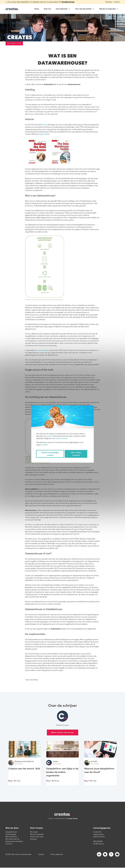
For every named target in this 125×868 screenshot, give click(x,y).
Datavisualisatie (11, 835)
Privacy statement (56, 855)
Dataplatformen (11, 832)
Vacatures (109, 2)
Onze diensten (63, 9)
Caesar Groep (73, 819)
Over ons (47, 9)
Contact (117, 2)
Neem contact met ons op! (62, 732)
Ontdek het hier (68, 2)
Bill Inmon (44, 125)
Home (37, 9)
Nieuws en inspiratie (109, 9)
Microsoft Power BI (12, 839)
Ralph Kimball (44, 134)
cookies (49, 436)
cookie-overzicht (61, 438)
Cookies (41, 855)
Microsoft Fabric (11, 837)
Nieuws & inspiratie (37, 835)
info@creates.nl (99, 844)
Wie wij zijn (34, 832)
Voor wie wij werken (85, 9)
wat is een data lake (42, 350)
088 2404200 (98, 842)
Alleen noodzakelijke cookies (50, 454)
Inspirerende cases (37, 837)
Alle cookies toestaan (76, 454)
